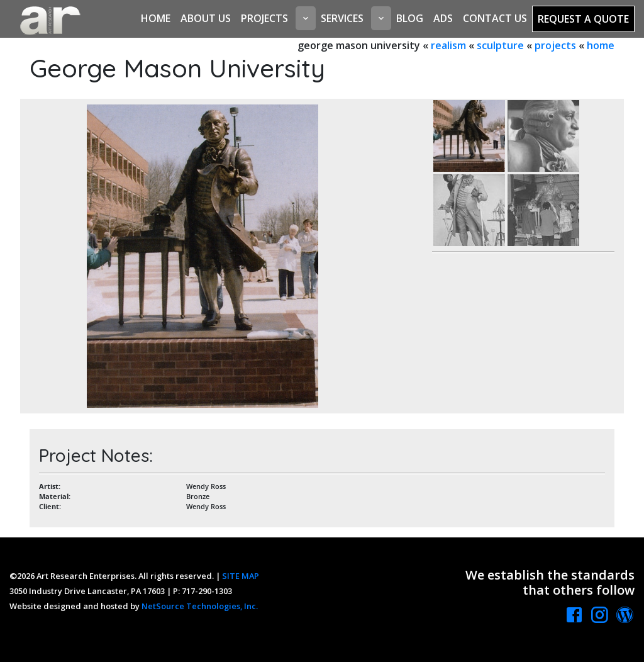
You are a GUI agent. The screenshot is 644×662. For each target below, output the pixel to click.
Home (156, 18)
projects (555, 45)
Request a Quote (583, 19)
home (601, 45)
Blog (410, 18)
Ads (443, 18)
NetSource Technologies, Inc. (200, 606)
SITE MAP (241, 576)
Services (342, 18)
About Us (206, 18)
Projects (264, 18)
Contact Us (495, 18)
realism (448, 45)
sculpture (500, 45)
